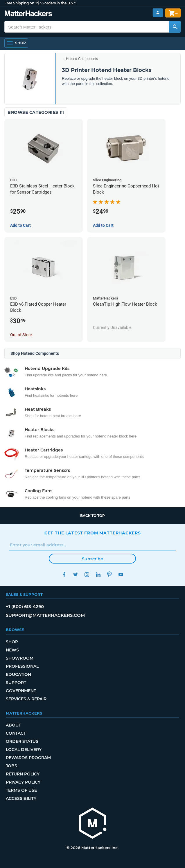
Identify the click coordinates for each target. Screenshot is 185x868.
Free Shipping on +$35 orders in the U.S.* (40, 3)
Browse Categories (36, 112)
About (13, 725)
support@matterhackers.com (45, 615)
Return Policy (23, 774)
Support (16, 683)
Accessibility (21, 798)
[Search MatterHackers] (175, 27)
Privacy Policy (23, 782)
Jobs (11, 766)
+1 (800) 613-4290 (25, 606)
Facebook (64, 574)
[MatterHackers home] (28, 14)
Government (21, 691)
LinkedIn (98, 574)
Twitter (76, 574)
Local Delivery (24, 750)
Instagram (87, 574)
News (12, 650)
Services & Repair (26, 699)
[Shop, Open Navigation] (16, 43)
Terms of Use (21, 790)
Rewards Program (28, 758)
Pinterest (110, 574)
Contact (16, 733)
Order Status (22, 741)
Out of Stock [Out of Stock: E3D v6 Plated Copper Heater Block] (21, 335)
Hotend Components (82, 59)
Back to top (92, 516)
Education (18, 674)
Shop (12, 642)
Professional (22, 666)
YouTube (121, 574)
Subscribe (92, 559)
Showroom (20, 658)
